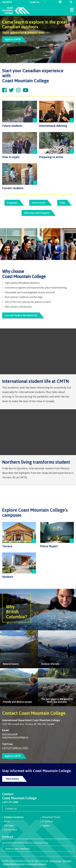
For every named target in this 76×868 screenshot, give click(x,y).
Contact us (11, 808)
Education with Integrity (37, 213)
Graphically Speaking (37, 864)
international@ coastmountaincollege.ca (15, 736)
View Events (12, 779)
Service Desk (11, 830)
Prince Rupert (49, 546)
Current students (13, 188)
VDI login (9, 826)
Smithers (8, 577)
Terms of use (55, 861)
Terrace (7, 546)
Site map (67, 861)
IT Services (48, 821)
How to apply (11, 157)
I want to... (35, 2)
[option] (38, 39)
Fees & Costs (39, 203)
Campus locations (14, 817)
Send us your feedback (18, 849)
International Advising (53, 126)
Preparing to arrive (51, 157)
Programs (12, 203)
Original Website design (14, 864)
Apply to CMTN (13, 39)
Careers (46, 826)
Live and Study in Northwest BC (21, 315)
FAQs (63, 203)
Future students (12, 126)
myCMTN (7, 2)
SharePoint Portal (51, 817)
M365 (7, 821)
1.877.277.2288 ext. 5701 (15, 748)
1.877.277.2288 (10, 802)
